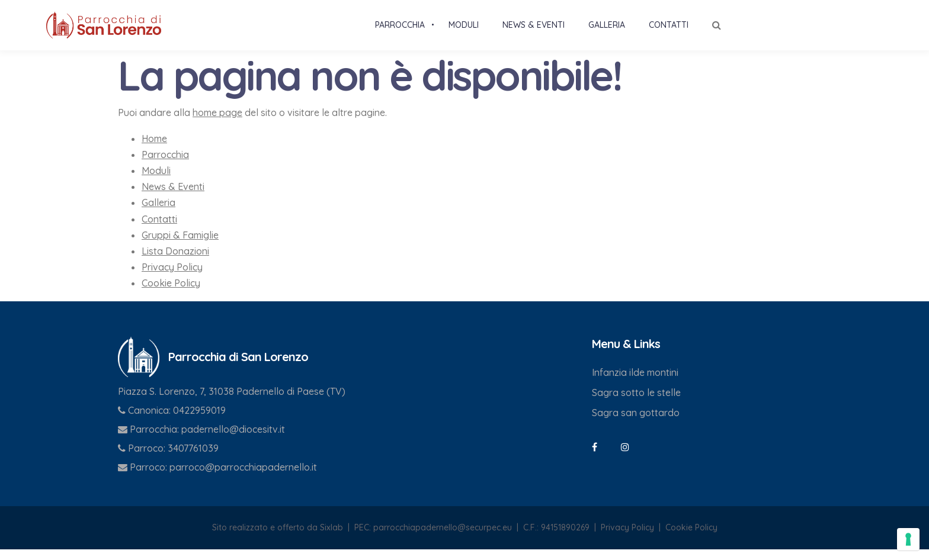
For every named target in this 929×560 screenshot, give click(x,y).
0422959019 (199, 420)
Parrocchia (165, 165)
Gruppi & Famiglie (180, 245)
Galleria (158, 213)
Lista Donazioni (175, 261)
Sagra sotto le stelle (636, 403)
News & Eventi (173, 197)
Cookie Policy (171, 294)
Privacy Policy (172, 277)
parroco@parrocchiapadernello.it (243, 477)
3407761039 (193, 458)
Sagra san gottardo (636, 423)
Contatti (159, 229)
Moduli (156, 181)
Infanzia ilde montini (635, 382)
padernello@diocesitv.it (233, 439)
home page (217, 123)
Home (154, 149)
